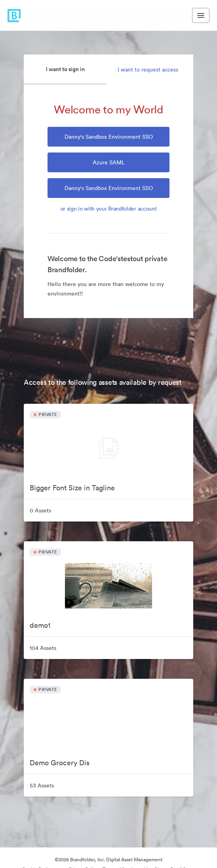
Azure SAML (109, 162)
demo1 (40, 625)
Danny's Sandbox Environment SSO (109, 137)
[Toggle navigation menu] (201, 15)
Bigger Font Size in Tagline (72, 488)
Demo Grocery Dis (60, 763)
